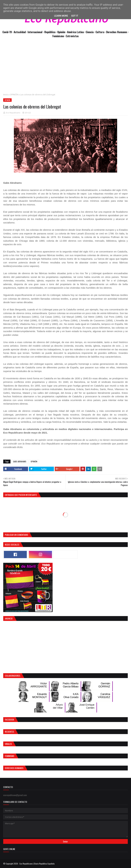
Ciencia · (91, 32)
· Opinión (61, 32)
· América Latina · (76, 32)
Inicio (6, 95)
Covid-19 (7, 32)
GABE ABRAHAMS (20, 461)
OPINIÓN (14, 95)
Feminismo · (59, 36)
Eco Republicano (13, 113)
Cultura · (101, 32)
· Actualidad (19, 32)
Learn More (61, 16)
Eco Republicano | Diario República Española (37, 864)
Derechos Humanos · (117, 32)
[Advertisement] (65, 67)
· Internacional (35, 32)
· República (50, 32)
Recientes (9, 732)
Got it (75, 16)
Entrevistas (72, 36)
